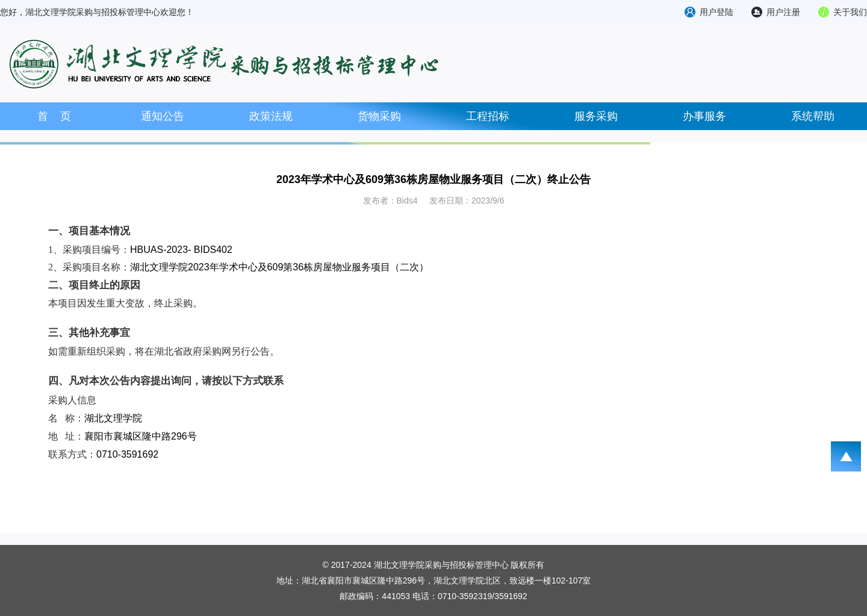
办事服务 (704, 116)
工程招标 (488, 116)
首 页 (54, 116)
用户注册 (783, 12)
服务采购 (596, 116)
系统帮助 (813, 116)
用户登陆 (716, 12)
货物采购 (379, 116)
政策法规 (271, 116)
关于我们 (850, 12)
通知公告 (163, 116)
